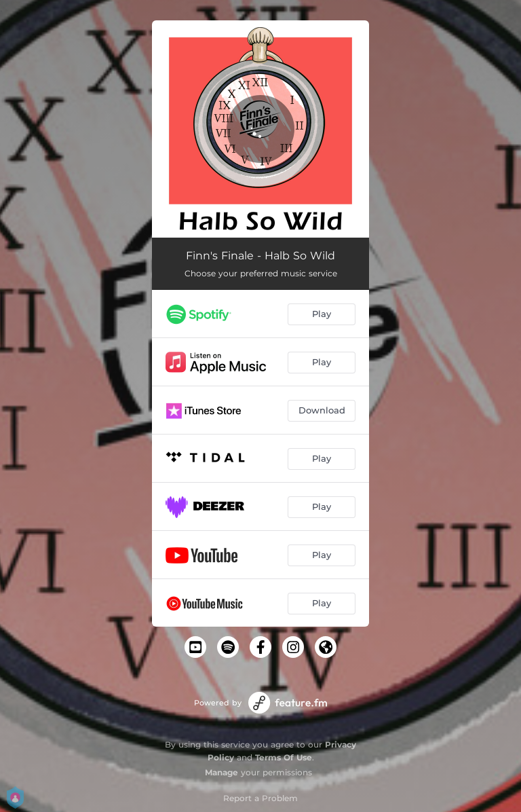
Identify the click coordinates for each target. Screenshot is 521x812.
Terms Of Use (284, 757)
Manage (221, 772)
